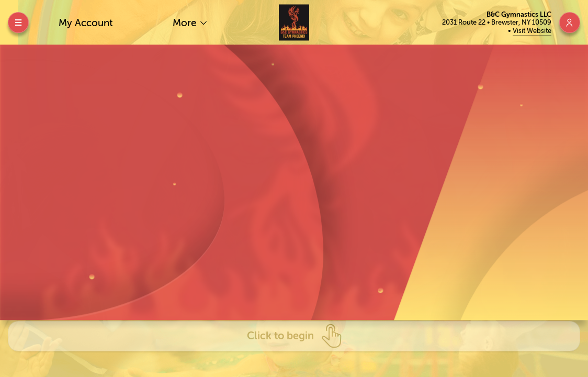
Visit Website (532, 31)
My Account (86, 23)
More (186, 23)
